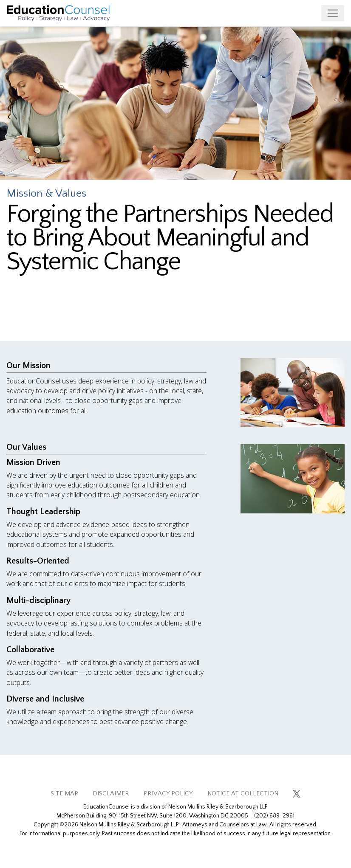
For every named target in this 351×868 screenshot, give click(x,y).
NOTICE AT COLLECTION (243, 793)
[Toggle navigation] (333, 13)
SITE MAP (64, 793)
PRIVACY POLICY (168, 793)
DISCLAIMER (111, 793)
